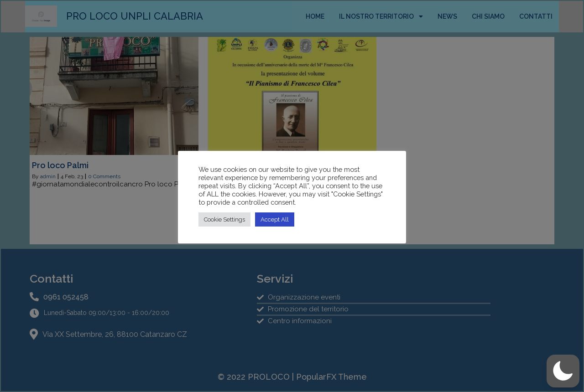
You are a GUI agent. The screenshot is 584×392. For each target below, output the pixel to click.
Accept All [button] (275, 219)
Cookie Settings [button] (224, 219)
